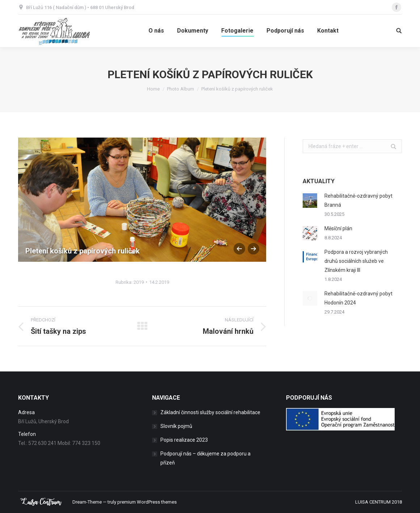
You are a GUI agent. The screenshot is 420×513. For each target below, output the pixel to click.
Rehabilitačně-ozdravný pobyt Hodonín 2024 (358, 298)
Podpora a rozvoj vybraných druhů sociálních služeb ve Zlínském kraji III (356, 261)
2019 (139, 282)
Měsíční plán (338, 228)
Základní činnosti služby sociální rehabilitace (210, 412)
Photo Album (180, 89)
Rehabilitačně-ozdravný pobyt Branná (358, 200)
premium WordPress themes (147, 502)
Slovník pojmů (176, 426)
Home (153, 89)
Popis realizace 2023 (184, 440)
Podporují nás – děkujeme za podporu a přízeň (205, 458)
